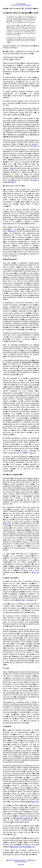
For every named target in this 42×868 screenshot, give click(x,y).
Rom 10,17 (12, 231)
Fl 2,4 (24, 451)
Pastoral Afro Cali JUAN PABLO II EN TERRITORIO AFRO (21, 4)
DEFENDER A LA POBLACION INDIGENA (25, 861)
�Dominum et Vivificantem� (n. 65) (22, 847)
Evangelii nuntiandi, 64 (25, 818)
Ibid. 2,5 (32, 453)
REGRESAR (21, 864)
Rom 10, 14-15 (15, 168)
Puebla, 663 (34, 802)
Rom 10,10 (7, 524)
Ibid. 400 (21, 600)
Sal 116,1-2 (35, 146)
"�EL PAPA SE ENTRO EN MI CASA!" (16, 860)
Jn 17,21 (13, 834)
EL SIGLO (28, 8)
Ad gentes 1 (35, 180)
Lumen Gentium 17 (9, 182)
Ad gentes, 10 (31, 600)
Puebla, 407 (20, 568)
